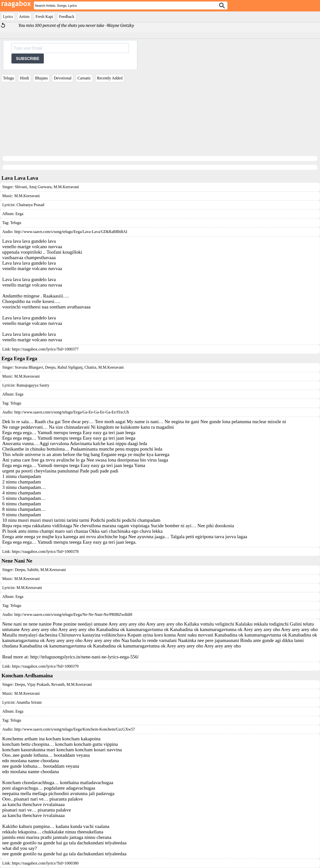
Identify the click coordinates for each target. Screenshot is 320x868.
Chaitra (90, 367)
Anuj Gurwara (40, 187)
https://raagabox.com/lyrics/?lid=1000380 (45, 863)
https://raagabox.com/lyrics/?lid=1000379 (45, 666)
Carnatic (84, 78)
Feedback (67, 17)
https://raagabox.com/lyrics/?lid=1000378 (45, 551)
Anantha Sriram (29, 702)
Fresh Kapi (44, 17)
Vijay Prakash (38, 684)
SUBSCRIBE (28, 59)
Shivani (21, 187)
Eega (19, 214)
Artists (24, 17)
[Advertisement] (160, 121)
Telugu (8, 78)
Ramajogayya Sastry (33, 385)
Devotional (63, 78)
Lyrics (8, 17)
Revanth (57, 684)
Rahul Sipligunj (70, 367)
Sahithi (32, 570)
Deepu (50, 367)
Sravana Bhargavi (29, 367)
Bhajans (42, 78)
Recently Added (110, 78)
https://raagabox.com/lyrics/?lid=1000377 (45, 349)
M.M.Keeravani (66, 187)
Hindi (24, 78)
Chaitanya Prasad (30, 205)
